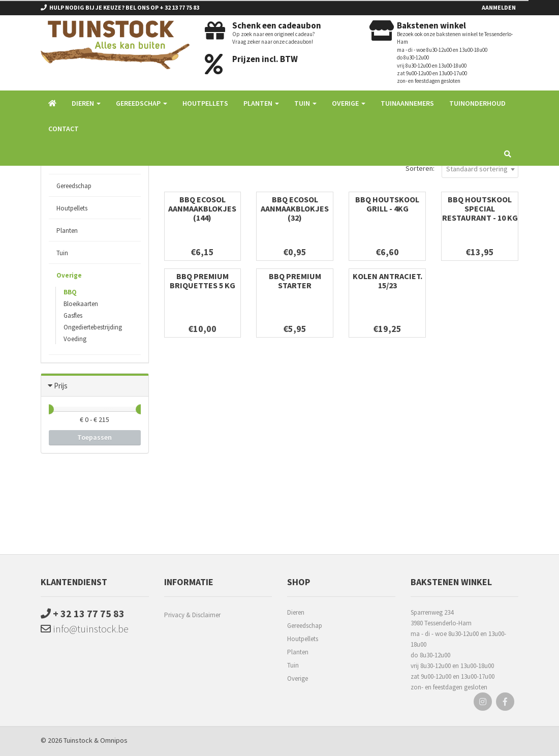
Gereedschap (74, 186)
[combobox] (480, 169)
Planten (67, 231)
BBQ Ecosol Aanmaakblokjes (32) (295, 208)
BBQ (70, 292)
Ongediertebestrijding (93, 327)
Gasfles (73, 315)
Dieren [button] (86, 103)
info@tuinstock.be (85, 629)
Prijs (61, 386)
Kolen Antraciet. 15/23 (387, 281)
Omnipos (114, 740)
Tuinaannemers (407, 103)
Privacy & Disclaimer (192, 615)
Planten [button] (261, 103)
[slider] (49, 409)
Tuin (62, 253)
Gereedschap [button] (142, 103)
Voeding (75, 339)
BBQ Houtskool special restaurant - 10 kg (480, 208)
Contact (64, 129)
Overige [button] (349, 103)
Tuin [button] (305, 103)
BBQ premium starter (295, 281)
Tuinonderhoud (477, 103)
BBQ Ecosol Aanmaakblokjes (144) (202, 208)
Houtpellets (205, 103)
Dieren (296, 612)
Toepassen (95, 437)
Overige (69, 275)
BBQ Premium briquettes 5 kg (203, 281)
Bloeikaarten (81, 304)
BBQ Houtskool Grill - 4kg (387, 204)
